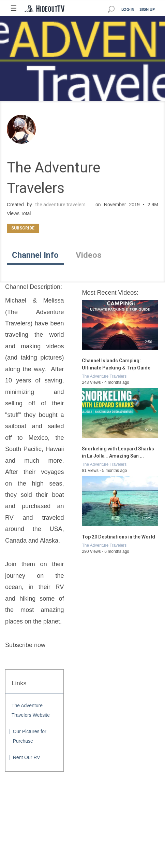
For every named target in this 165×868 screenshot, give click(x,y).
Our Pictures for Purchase (30, 736)
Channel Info (35, 255)
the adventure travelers (60, 205)
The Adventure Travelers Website (31, 710)
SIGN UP (147, 10)
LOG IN (128, 10)
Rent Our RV (27, 757)
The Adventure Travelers (104, 376)
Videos (89, 255)
